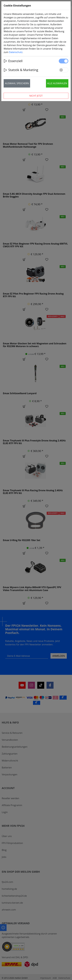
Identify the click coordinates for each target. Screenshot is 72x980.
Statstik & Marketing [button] (21, 70)
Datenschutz (16, 52)
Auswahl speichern (17, 83)
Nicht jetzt (36, 96)
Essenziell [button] (13, 61)
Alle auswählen (57, 83)
